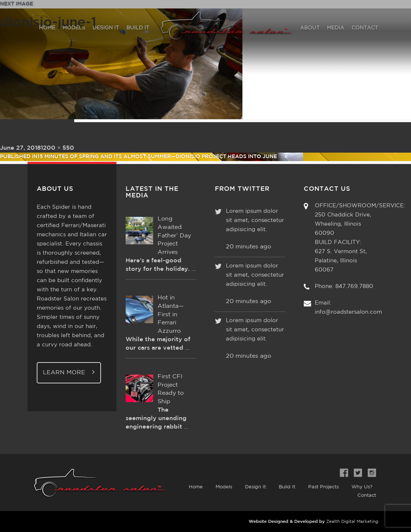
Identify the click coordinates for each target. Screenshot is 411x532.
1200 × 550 (57, 148)
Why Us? (362, 487)
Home (196, 487)
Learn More (69, 372)
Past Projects (323, 487)
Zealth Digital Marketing (352, 522)
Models (224, 487)
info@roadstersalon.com (348, 312)
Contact (367, 495)
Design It (255, 487)
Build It (287, 487)
